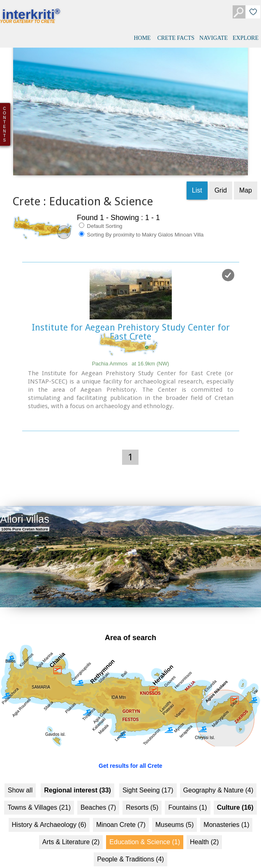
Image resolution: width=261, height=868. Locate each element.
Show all (20, 779)
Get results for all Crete (130, 754)
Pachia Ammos (131, 352)
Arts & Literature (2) (71, 830)
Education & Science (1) (145, 830)
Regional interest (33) (77, 779)
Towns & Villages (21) (39, 796)
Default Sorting (101, 214)
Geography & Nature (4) (218, 779)
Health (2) (204, 830)
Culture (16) (235, 796)
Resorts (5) (142, 796)
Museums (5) (174, 813)
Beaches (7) (98, 796)
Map (246, 179)
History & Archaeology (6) (49, 813)
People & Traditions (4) (130, 848)
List (197, 179)
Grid (221, 179)
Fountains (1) (187, 796)
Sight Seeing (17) (148, 779)
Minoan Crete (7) (121, 813)
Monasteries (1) (226, 813)
